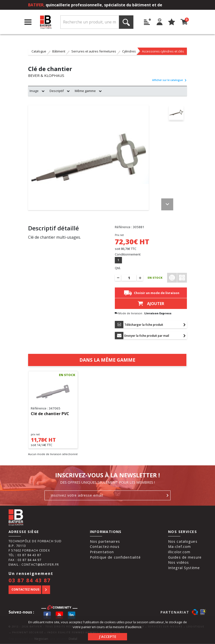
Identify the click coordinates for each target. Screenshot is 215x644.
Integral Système (184, 568)
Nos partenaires (105, 542)
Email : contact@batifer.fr (34, 565)
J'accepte (108, 637)
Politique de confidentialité (115, 557)
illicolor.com (179, 552)
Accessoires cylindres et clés (163, 51)
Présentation (102, 552)
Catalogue (39, 51)
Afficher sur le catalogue (170, 80)
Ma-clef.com (179, 547)
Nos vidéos (178, 563)
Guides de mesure (185, 557)
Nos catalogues (183, 542)
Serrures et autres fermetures (94, 51)
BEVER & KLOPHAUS (47, 76)
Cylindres (129, 51)
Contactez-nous (105, 547)
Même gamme (85, 91)
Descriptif (57, 91)
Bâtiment (59, 51)
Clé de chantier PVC (50, 414)
